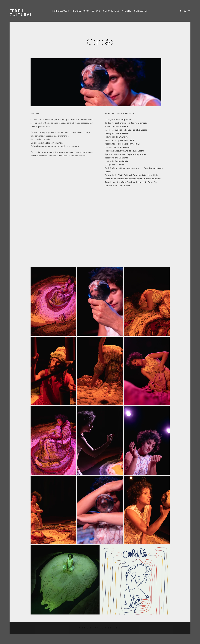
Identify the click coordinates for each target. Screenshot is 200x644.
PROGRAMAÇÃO (80, 11)
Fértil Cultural (21, 13)
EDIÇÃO (96, 11)
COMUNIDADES (111, 11)
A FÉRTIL (127, 11)
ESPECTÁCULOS (61, 11)
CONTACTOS (141, 11)
